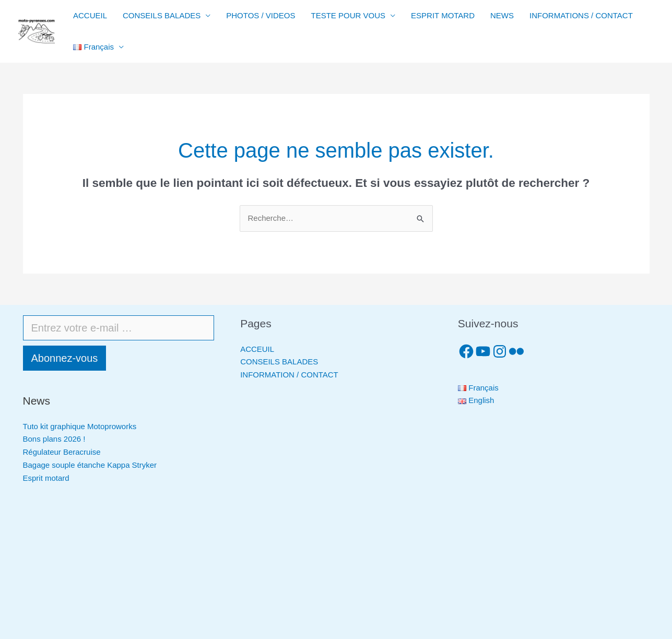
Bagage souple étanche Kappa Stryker (90, 465)
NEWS (502, 15)
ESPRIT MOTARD (443, 15)
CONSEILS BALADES (162, 15)
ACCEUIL (257, 349)
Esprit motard (46, 478)
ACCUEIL (90, 15)
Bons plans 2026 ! (54, 439)
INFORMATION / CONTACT (289, 375)
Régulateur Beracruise (62, 452)
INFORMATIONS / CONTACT (581, 15)
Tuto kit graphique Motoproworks (80, 426)
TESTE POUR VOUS (349, 15)
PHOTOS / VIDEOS (261, 15)
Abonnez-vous (65, 358)
